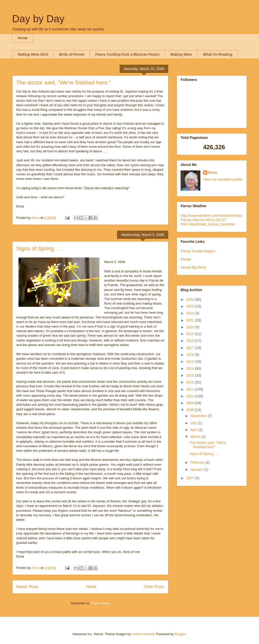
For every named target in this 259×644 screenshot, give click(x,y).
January (197, 469)
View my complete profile (223, 179)
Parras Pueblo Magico (198, 251)
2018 (191, 341)
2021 (191, 320)
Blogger (180, 634)
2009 (191, 403)
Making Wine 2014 (33, 54)
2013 (191, 375)
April (194, 430)
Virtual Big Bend (193, 267)
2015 (191, 361)
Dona (213, 173)
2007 (191, 478)
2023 (191, 306)
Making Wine (181, 54)
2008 (191, 410)
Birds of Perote (72, 54)
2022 (191, 313)
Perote (186, 259)
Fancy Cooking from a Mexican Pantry (127, 54)
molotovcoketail (143, 634)
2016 (191, 355)
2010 (191, 396)
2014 (191, 369)
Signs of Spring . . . (40, 249)
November (199, 416)
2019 (191, 334)
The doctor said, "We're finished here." (63, 83)
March (196, 437)
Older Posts (154, 587)
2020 (191, 327)
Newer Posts (27, 587)
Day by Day (38, 19)
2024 (191, 299)
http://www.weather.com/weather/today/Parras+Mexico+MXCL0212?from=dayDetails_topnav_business (211, 220)
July (194, 423)
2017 (191, 348)
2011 (191, 389)
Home (23, 38)
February (198, 462)
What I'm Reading (218, 54)
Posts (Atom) (100, 603)
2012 (191, 382)
